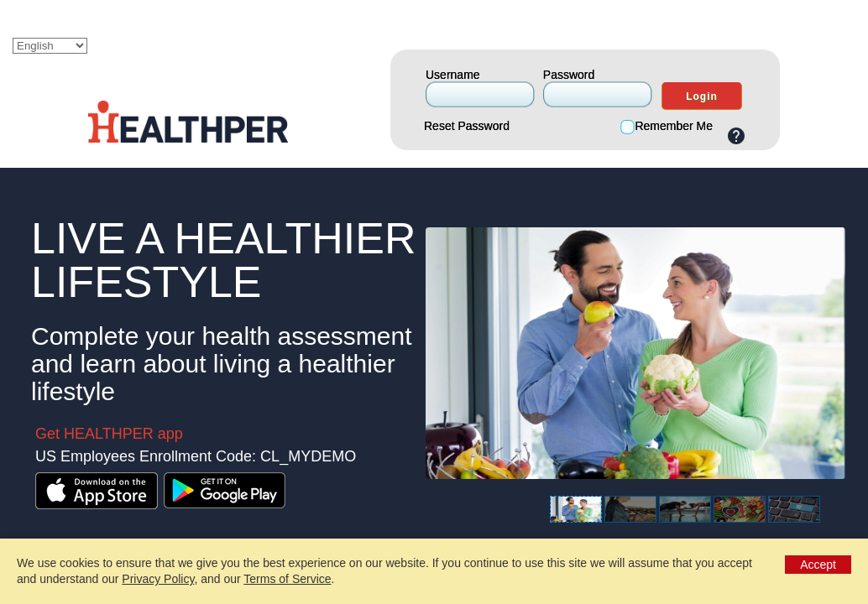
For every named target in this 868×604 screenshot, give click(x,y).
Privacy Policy (158, 579)
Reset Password (467, 126)
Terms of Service (287, 579)
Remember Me (674, 126)
